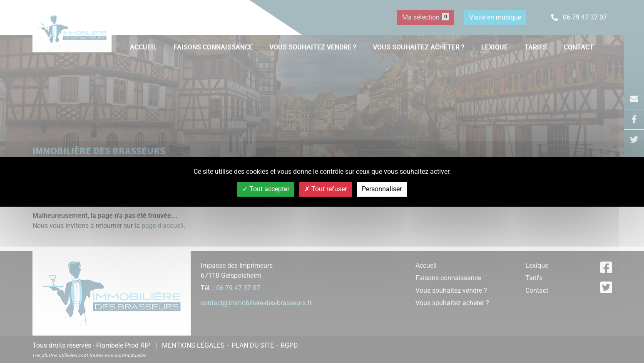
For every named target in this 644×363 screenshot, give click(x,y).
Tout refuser (326, 189)
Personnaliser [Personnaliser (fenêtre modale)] (382, 189)
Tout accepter (266, 189)
